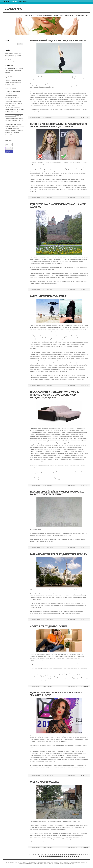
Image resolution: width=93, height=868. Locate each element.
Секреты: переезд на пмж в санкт (48, 626)
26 (81, 854)
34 (46, 856)
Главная (7, 2)
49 (76, 856)
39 (56, 856)
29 (87, 854)
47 (72, 856)
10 (49, 854)
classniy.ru (13, 9)
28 (85, 854)
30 (89, 854)
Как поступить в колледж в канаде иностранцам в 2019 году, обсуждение (15, 110)
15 (59, 854)
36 (50, 856)
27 (83, 854)
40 (58, 856)
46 (70, 856)
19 (67, 854)
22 (73, 854)
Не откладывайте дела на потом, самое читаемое (58, 40)
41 (60, 856)
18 (65, 854)
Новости (14, 2)
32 (42, 856)
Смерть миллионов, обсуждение (48, 296)
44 (66, 856)
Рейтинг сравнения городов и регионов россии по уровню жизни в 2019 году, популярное (58, 125)
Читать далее (85, 117)
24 (77, 854)
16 (61, 854)
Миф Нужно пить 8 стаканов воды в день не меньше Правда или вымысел (14, 70)
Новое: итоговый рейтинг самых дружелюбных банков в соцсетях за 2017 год (57, 493)
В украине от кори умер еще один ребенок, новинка (58, 554)
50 (79, 856)
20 (69, 854)
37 (52, 856)
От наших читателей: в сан (13, 91)
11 (51, 854)
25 (79, 854)
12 (53, 854)
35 (48, 856)
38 (54, 856)
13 (55, 854)
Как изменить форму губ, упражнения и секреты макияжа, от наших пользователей (14, 131)
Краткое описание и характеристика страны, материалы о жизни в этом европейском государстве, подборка (55, 395)
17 (63, 854)
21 (71, 854)
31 (40, 856)
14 (57, 854)
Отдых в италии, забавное (45, 782)
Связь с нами (23, 2)
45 (68, 856)
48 (74, 856)
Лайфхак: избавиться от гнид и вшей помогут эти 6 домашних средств (14, 104)
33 (44, 856)
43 (64, 856)
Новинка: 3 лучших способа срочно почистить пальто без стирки (13, 83)
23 (75, 854)
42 (62, 856)
